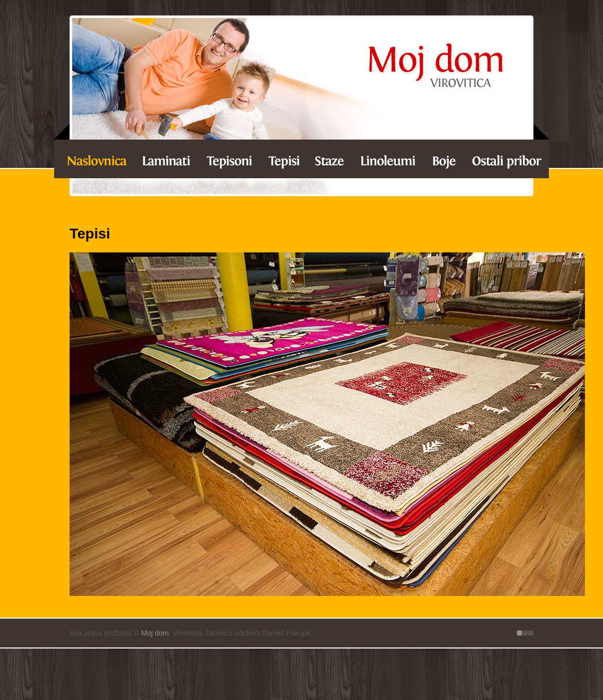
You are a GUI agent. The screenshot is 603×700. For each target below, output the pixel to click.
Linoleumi (388, 158)
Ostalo (506, 158)
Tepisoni (230, 158)
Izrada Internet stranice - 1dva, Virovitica (525, 633)
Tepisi (284, 158)
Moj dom (155, 633)
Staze (330, 158)
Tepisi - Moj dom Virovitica (435, 67)
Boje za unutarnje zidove (444, 158)
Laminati (93, 158)
